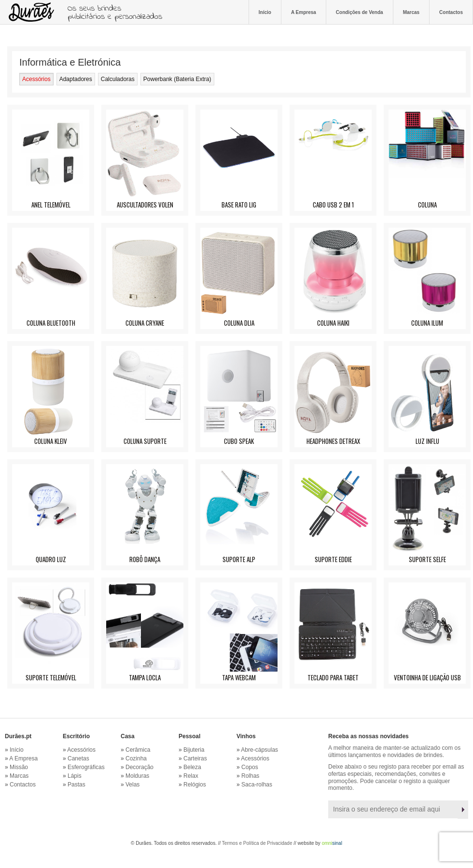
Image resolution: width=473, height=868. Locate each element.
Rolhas (250, 776)
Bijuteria (194, 750)
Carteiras (195, 758)
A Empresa (304, 12)
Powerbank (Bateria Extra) (177, 79)
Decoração (139, 767)
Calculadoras (118, 79)
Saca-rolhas (257, 785)
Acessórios (36, 79)
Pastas (77, 785)
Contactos (451, 12)
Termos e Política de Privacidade (257, 843)
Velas (132, 785)
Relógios (195, 785)
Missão (19, 767)
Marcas (411, 12)
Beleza (192, 767)
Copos (250, 767)
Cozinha (136, 758)
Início (265, 12)
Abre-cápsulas (259, 750)
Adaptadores (76, 79)
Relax (191, 776)
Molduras (137, 776)
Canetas (78, 758)
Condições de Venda (360, 12)
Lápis (75, 776)
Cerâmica (138, 750)
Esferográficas (86, 767)
